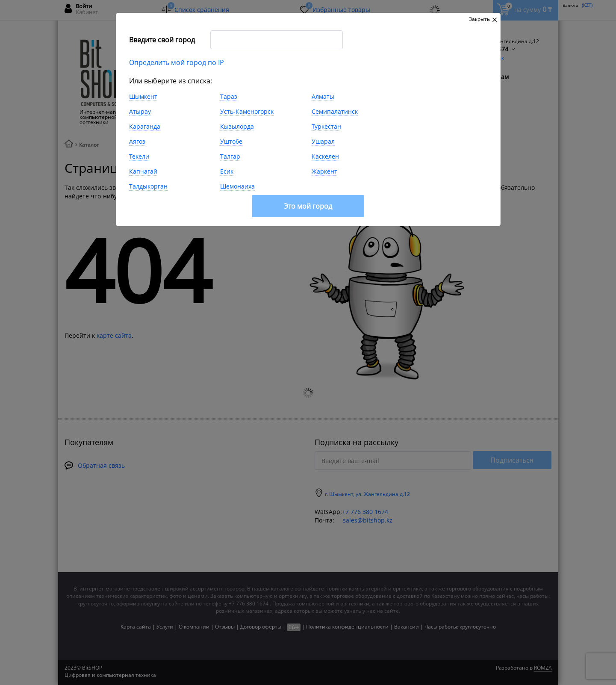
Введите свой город (162, 40)
